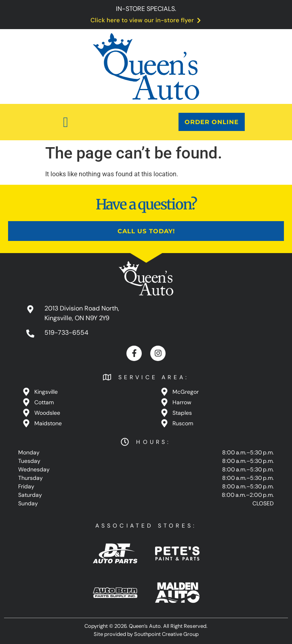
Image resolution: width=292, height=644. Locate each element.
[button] (66, 122)
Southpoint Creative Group (166, 634)
